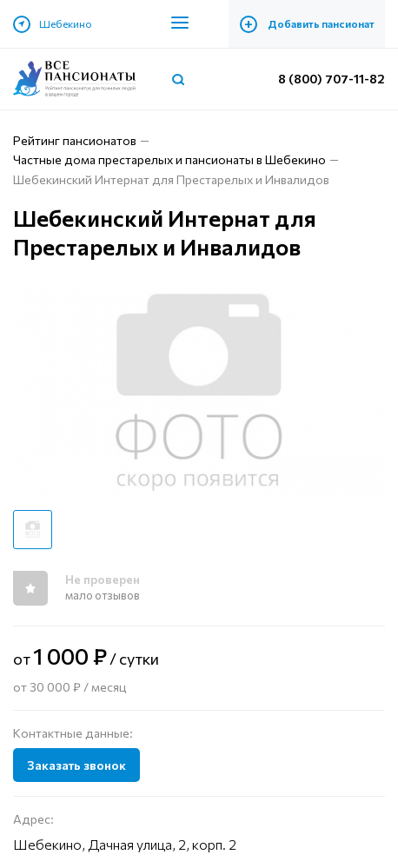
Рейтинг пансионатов (75, 140)
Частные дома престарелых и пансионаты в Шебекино (169, 159)
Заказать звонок (76, 765)
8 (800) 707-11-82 (332, 79)
